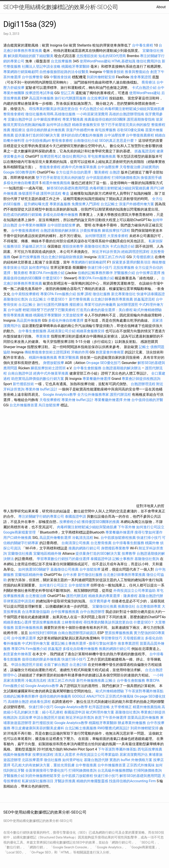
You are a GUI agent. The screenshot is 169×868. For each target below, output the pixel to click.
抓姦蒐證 (55, 649)
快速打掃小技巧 (100, 268)
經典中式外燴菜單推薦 (79, 167)
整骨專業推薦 (14, 315)
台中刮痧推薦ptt (38, 141)
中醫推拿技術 (113, 72)
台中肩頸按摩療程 (26, 294)
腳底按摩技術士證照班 (49, 368)
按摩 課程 (84, 294)
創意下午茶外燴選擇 (111, 718)
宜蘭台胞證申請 (20, 119)
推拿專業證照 (141, 77)
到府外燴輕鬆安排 (101, 77)
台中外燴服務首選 (112, 765)
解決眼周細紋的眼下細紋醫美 (31, 56)
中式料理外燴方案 (36, 643)
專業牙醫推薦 (73, 119)
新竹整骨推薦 (79, 299)
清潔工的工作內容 (112, 257)
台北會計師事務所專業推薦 (112, 299)
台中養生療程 (143, 45)
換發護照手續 (151, 178)
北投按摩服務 (124, 268)
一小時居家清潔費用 (92, 114)
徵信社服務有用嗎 (39, 114)
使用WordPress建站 (95, 61)
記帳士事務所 (123, 559)
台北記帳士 (109, 204)
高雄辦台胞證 (18, 702)
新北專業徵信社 (123, 294)
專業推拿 (43, 336)
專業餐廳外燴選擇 (97, 379)
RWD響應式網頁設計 (114, 728)
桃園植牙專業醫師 (75, 66)
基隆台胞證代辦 (151, 596)
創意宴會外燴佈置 (110, 352)
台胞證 (115, 172)
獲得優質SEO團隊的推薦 (101, 522)
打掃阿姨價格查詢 (126, 178)
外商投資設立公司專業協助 (134, 591)
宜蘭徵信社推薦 (20, 553)
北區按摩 (25, 718)
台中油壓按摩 (115, 135)
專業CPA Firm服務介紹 (47, 273)
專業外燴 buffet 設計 (41, 389)
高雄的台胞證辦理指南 (127, 114)
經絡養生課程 (41, 702)
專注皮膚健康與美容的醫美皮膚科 (38, 728)
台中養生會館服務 (33, 331)
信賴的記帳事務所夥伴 (95, 273)
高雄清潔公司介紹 (61, 331)
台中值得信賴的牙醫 (147, 400)
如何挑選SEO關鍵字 (34, 569)
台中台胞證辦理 (92, 612)
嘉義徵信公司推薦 (64, 569)
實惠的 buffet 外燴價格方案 (131, 760)
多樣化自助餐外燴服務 (61, 215)
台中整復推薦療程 (140, 135)
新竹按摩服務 (30, 257)
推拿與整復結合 (137, 72)
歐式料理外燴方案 (101, 712)
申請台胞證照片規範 (27, 665)
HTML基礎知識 (124, 61)
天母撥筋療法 (143, 257)
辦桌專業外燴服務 (132, 723)
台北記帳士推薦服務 (81, 728)
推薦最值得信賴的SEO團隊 (105, 119)
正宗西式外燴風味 (120, 696)
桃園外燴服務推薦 (43, 357)
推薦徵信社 (127, 606)
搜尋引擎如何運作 (149, 532)
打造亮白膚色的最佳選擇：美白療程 (105, 310)
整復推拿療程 (50, 167)
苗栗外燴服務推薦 (29, 628)
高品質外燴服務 (41, 98)
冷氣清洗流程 (83, 538)
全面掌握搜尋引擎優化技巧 (46, 770)
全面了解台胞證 (56, 665)
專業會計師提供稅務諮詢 (141, 379)
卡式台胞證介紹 (144, 88)
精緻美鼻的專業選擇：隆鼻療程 (113, 596)
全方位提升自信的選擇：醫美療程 (82, 172)
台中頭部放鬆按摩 (62, 225)
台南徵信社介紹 (86, 141)
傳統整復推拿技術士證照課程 (48, 352)
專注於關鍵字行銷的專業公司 (41, 516)
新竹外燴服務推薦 (91, 680)
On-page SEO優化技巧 (104, 363)
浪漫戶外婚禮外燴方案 (137, 204)
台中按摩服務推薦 (65, 612)
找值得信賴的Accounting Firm (132, 781)
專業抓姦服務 (60, 204)
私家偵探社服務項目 (38, 781)
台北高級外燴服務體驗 (116, 770)
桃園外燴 (152, 543)
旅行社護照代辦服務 (53, 305)
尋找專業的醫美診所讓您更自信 (53, 109)
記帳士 (144, 347)
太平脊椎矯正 (122, 707)
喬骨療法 (149, 82)
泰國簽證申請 (75, 516)
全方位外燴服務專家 (94, 395)
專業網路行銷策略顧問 (21, 72)
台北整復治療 (36, 596)
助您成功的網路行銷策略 (23, 215)
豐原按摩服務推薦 (47, 622)
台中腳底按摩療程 (48, 119)
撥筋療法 (18, 130)
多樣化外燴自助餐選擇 (21, 183)
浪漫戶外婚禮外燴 (80, 130)
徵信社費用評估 (149, 61)
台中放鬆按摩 (90, 569)
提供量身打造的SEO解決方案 (37, 135)
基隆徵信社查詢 (97, 246)
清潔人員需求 (65, 755)
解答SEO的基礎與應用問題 (68, 188)
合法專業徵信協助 (36, 612)
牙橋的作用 (80, 352)
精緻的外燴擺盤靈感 (92, 781)
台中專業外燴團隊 (33, 225)
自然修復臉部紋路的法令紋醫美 (64, 72)
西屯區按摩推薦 (150, 749)
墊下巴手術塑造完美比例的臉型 (126, 125)
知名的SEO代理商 (112, 56)
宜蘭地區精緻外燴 (48, 553)
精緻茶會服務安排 (86, 125)
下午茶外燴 (127, 527)
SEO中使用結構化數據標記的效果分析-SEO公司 (61, 7)
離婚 (29, 315)
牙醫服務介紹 (124, 273)
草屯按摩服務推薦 (102, 156)
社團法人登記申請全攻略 (41, 66)
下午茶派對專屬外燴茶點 (144, 691)
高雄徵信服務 (65, 114)
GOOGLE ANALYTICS (88, 696)
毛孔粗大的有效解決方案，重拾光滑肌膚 (43, 765)
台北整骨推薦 (101, 543)
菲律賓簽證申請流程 (19, 601)
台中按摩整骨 (33, 77)
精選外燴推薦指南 (56, 183)
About (161, 7)
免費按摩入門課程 (86, 204)
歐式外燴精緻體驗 (148, 310)
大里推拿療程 (118, 236)
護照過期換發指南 (141, 119)
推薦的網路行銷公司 (84, 548)
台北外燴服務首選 (24, 405)
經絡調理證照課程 (135, 252)
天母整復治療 (130, 167)
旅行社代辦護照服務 (70, 98)
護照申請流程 (51, 193)
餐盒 (66, 193)
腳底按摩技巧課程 (116, 231)
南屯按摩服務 (106, 130)
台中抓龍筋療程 (99, 178)
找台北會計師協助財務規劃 (62, 257)
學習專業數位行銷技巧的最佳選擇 (63, 559)
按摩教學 (129, 553)
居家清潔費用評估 (134, 755)
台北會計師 (78, 665)
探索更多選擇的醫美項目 (131, 262)
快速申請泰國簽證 (151, 294)
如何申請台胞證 (59, 125)
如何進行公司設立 (150, 527)
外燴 (127, 400)
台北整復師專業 (149, 606)
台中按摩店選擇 (149, 273)
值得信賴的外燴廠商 (55, 696)
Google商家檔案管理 (19, 532)
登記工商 (68, 93)
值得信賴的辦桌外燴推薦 (46, 130)
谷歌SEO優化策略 (131, 130)
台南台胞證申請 (20, 373)
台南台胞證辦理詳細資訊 (77, 633)
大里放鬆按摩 (73, 315)
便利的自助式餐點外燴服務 (82, 135)
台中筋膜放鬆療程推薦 (119, 538)
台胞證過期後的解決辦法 (60, 231)
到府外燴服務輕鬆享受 (43, 776)
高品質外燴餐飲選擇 (56, 538)
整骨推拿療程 (14, 114)
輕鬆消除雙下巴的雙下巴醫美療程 (49, 310)
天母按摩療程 (50, 400)
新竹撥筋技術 (23, 384)
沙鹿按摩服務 (91, 231)
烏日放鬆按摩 (50, 405)
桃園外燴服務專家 (17, 755)
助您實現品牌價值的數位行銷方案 (38, 379)
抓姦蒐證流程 (145, 151)
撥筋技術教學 (73, 246)
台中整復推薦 (86, 765)
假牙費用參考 (100, 601)
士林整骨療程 (72, 622)
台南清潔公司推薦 (75, 543)
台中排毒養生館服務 (129, 543)
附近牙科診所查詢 (106, 252)
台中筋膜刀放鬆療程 (78, 776)
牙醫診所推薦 (65, 781)
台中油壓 (15, 310)
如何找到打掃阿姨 (43, 633)
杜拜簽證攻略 (99, 707)
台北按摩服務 (62, 61)
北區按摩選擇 (33, 760)
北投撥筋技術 (87, 56)
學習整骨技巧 (112, 638)
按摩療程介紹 (70, 522)
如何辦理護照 (96, 236)
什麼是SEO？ (53, 278)
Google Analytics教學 (60, 395)
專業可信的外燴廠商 (100, 305)
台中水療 (70, 575)
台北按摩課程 (98, 98)
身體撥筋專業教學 (116, 548)
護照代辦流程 (120, 395)
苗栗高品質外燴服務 (144, 718)
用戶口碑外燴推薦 (18, 538)
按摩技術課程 (43, 755)
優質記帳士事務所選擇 (68, 643)
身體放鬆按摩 (54, 363)
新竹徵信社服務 (90, 575)
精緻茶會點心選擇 (17, 622)
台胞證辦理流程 (143, 384)
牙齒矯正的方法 (34, 246)
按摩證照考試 (51, 156)
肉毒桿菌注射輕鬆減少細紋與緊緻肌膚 (134, 109)
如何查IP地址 (39, 268)
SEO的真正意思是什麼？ (118, 141)
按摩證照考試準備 (40, 93)
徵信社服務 (101, 294)
